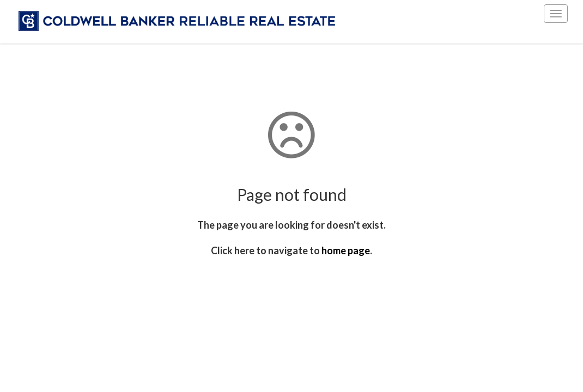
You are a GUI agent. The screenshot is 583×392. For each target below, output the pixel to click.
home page (346, 250)
